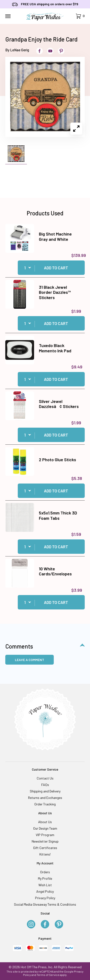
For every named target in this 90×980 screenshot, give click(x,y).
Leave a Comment (30, 660)
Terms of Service (48, 975)
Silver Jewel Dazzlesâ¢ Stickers (59, 404)
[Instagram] (31, 925)
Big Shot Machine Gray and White (55, 236)
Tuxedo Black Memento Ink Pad (55, 348)
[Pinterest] (59, 925)
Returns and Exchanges (45, 798)
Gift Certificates (45, 848)
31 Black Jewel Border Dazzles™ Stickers (55, 292)
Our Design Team (45, 828)
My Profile (45, 878)
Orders (45, 872)
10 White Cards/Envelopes (55, 571)
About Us (45, 822)
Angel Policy (45, 891)
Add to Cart (56, 268)
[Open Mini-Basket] (80, 16)
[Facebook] (45, 925)
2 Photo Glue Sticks (57, 460)
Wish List (45, 885)
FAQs (45, 785)
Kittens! (45, 854)
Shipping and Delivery (45, 791)
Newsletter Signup (45, 841)
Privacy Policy (45, 898)
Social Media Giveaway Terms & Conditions (45, 904)
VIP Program (45, 835)
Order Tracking (45, 804)
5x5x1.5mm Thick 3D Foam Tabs (58, 515)
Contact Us (45, 778)
